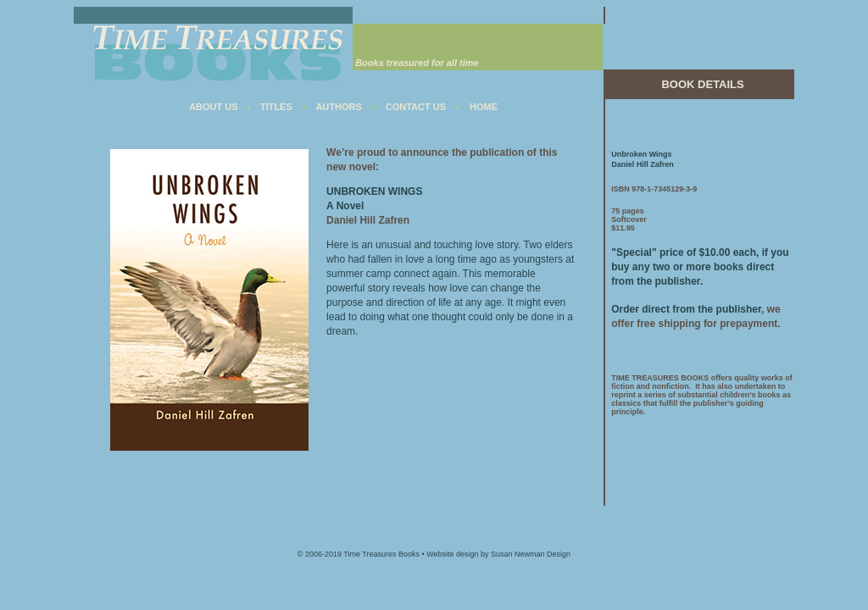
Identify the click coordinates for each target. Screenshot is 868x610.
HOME (484, 107)
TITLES (276, 107)
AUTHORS (338, 107)
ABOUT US (213, 107)
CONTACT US (416, 107)
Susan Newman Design (531, 554)
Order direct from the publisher (686, 309)
